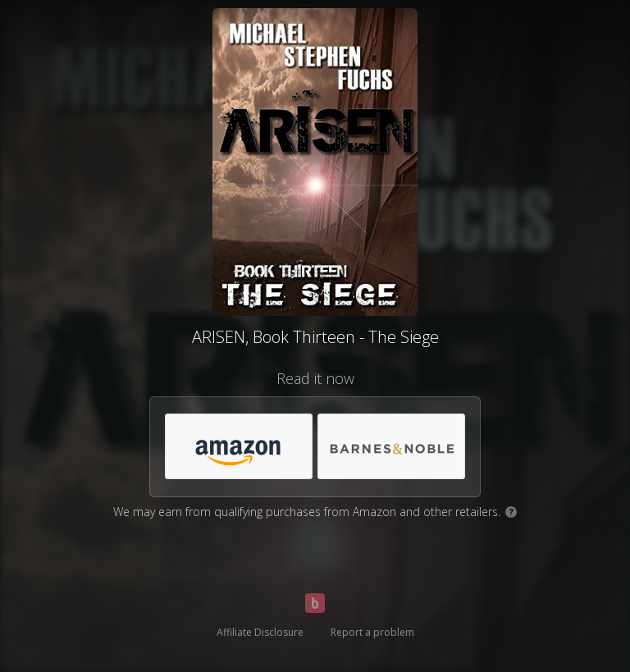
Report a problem (372, 632)
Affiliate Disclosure (260, 632)
